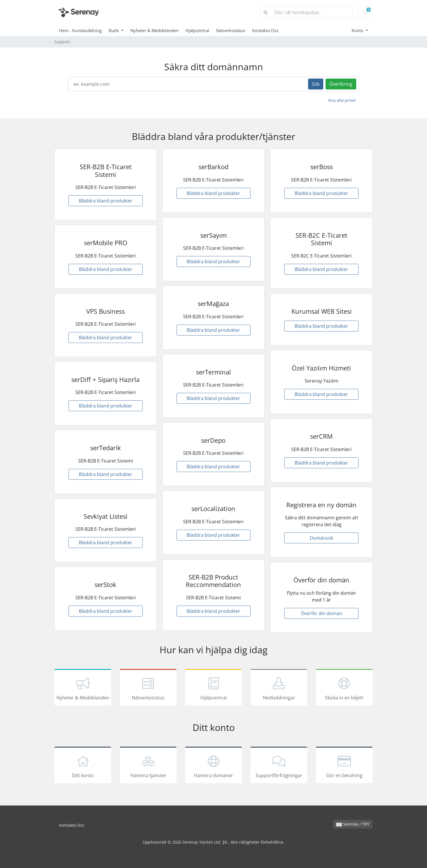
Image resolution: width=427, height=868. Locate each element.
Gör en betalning (344, 766)
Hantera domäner (213, 766)
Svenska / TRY (353, 824)
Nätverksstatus (231, 30)
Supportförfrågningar (279, 766)
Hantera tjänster (148, 766)
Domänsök (322, 538)
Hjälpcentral (197, 30)
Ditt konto (83, 766)
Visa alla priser (342, 100)
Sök (316, 84)
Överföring (341, 84)
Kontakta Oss (265, 30)
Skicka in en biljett (344, 688)
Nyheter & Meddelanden (154, 30)
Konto (358, 30)
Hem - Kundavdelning (80, 30)
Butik (114, 30)
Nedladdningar (279, 688)
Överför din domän (322, 613)
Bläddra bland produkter (106, 201)
